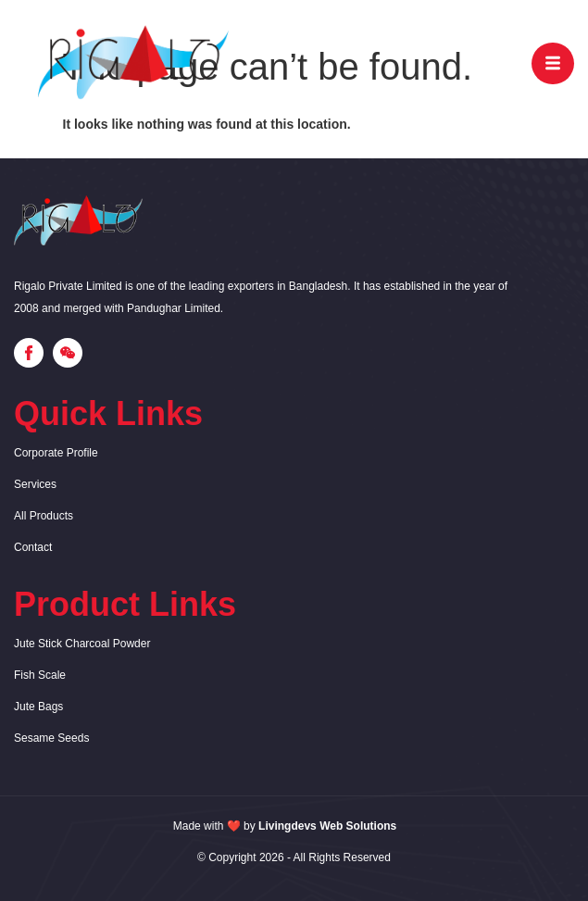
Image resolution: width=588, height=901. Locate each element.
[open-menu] (553, 63)
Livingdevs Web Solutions (327, 826)
